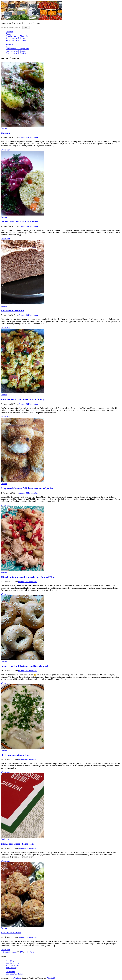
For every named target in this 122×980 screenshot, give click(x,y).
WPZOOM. (51, 978)
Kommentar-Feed (12, 965)
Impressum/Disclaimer (14, 974)
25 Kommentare (31, 848)
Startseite (9, 32)
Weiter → (33, 952)
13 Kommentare (31, 760)
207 (21, 952)
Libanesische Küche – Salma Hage (17, 844)
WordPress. (17, 978)
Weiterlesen (5, 150)
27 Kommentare (31, 671)
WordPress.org (11, 968)
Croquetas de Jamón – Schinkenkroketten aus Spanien (27, 488)
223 (27, 952)
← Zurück (5, 952)
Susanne (22, 137)
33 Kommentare (32, 315)
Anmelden (10, 961)
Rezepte (4, 128)
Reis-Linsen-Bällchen (11, 933)
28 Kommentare (32, 226)
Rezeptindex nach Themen (16, 38)
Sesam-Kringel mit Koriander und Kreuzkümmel (24, 666)
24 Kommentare (31, 582)
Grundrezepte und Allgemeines (18, 36)
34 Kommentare (32, 493)
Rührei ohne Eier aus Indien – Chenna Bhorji (23, 399)
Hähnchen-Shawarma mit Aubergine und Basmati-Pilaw (28, 577)
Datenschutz (10, 972)
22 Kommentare (32, 137)
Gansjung (6, 133)
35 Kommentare (31, 937)
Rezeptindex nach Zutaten (16, 40)
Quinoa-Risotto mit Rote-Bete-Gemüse (19, 222)
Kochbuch (5, 839)
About (8, 34)
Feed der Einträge (13, 963)
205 (15, 952)
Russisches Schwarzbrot (12, 310)
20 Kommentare (32, 404)
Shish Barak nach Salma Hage (15, 755)
